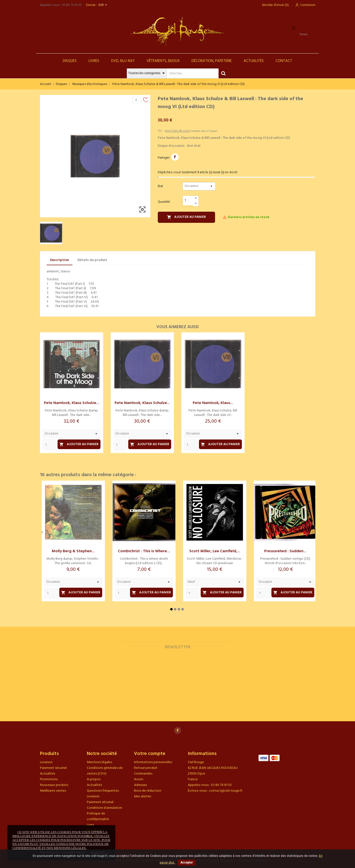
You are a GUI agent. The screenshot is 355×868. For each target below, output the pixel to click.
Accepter (187, 863)
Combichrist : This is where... (144, 551)
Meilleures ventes (53, 791)
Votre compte (150, 754)
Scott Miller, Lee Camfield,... (215, 551)
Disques (70, 61)
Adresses (140, 785)
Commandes (143, 774)
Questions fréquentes (103, 791)
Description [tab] (60, 260)
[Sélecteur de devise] (103, 5)
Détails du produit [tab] (92, 260)
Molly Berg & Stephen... (73, 551)
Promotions (49, 779)
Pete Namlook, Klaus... (213, 403)
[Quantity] (49, 445)
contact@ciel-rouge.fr (226, 791)
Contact (284, 61)
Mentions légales (99, 762)
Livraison (46, 762)
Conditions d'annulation (104, 808)
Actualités (254, 61)
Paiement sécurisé (53, 768)
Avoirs (139, 779)
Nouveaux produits (54, 785)
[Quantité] (188, 201)
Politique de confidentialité (98, 816)
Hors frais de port (177, 131)
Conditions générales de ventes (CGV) (105, 771)
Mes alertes (143, 796)
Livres (94, 61)
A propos (94, 779)
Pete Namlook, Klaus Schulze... (72, 403)
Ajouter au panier (187, 217)
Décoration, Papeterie (212, 61)
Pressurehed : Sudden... (285, 551)
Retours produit (146, 768)
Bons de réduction (148, 791)
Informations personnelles (153, 762)
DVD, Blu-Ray (123, 61)
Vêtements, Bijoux (163, 61)
